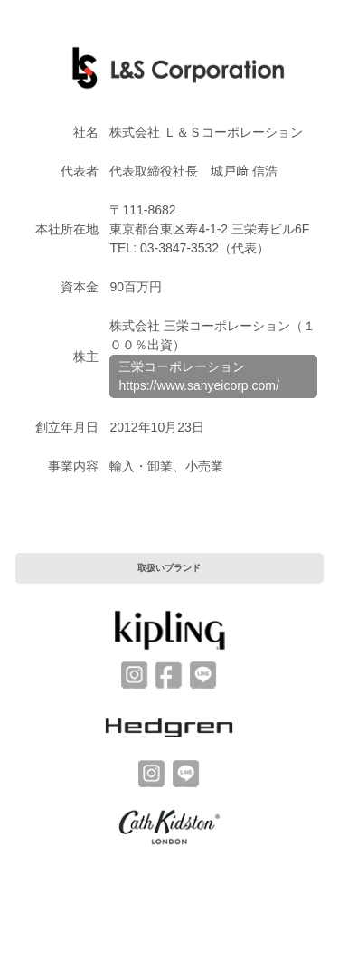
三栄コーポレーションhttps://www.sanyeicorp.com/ (198, 376)
